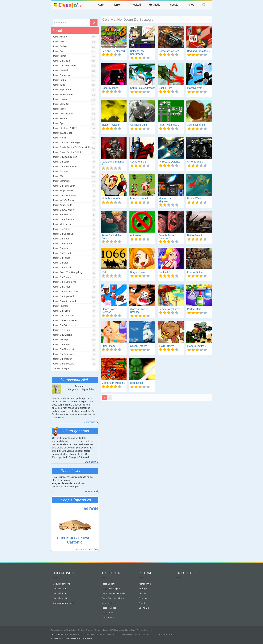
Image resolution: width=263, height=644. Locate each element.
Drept (142, 603)
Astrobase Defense (170, 162)
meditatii (136, 5)
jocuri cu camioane (64, 354)
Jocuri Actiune (60, 37)
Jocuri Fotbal (59, 80)
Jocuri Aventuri (60, 41)
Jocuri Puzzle (60, 118)
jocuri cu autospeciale (65, 301)
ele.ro (118, 634)
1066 (104, 272)
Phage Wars (194, 199)
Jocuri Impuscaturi (62, 90)
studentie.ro (160, 634)
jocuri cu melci (61, 248)
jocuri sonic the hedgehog (67, 272)
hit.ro (124, 634)
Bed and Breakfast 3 (113, 51)
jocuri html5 (59, 138)
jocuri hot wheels (62, 215)
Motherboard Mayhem (166, 200)
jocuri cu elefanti (62, 253)
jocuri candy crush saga (66, 142)
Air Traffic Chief (139, 125)
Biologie (143, 589)
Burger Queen (138, 272)
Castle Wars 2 (138, 162)
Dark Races (137, 383)
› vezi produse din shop (86, 549)
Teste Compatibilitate (113, 598)
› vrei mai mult (91, 462)
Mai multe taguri (61, 368)
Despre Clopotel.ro (58, 630)
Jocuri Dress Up (61, 75)
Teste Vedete (109, 584)
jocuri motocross (62, 224)
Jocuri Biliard (59, 56)
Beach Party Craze (169, 309)
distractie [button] (156, 5)
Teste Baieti (108, 617)
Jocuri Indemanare (63, 94)
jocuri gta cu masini (64, 210)
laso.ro (130, 634)
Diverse (143, 598)
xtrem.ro (169, 634)
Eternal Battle (195, 272)
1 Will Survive (166, 346)
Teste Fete (107, 613)
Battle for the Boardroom (137, 52)
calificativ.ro (85, 634)
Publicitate (72, 630)
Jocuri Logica (60, 99)
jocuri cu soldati (62, 267)
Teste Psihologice (111, 589)
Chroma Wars (195, 162)
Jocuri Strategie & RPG (65, 128)
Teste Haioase (109, 608)
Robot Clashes (110, 88)
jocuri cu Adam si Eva (65, 157)
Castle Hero (165, 88)
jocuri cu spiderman (64, 219)
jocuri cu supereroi (63, 296)
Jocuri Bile (58, 51)
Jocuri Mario (59, 109)
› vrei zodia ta (91, 422)
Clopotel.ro (68, 5)
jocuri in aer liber (62, 133)
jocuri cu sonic (61, 162)
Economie (144, 608)
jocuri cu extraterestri (64, 325)
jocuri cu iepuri (61, 239)
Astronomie (145, 584)
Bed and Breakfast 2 (199, 51)
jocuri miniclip (60, 340)
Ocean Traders (139, 346)
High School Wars (112, 199)
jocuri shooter (60, 306)
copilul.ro (95, 634)
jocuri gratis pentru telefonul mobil (72, 147)
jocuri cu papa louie (64, 186)
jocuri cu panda (62, 258)
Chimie (142, 593)
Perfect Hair (194, 309)
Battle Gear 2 (195, 235)
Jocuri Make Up (61, 104)
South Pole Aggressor (142, 88)
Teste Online (112, 573)
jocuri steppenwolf (63, 190)
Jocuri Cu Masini (62, 61)
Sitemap (89, 630)
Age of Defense (196, 125)
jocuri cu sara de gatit (65, 291)
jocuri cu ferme (62, 311)
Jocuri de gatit (61, 598)
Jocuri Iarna (59, 85)
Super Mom (108, 346)
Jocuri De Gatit (61, 70)
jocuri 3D (58, 176)
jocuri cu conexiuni (63, 234)
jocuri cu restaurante (65, 320)
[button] (204, 5)
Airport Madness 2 (169, 125)
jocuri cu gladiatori (63, 349)
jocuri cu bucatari (62, 277)
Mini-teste (107, 603)
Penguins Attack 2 (140, 199)
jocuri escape (60, 171)
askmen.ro (74, 634)
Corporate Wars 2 (169, 51)
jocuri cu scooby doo (65, 166)
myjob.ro (150, 634)
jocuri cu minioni (62, 287)
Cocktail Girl (165, 272)
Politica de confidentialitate (124, 630)
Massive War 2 (196, 88)
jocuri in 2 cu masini (64, 200)
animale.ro (64, 634)
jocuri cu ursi (60, 263)
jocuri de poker (61, 229)
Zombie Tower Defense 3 (167, 237)
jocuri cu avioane (62, 335)
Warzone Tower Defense (139, 311)
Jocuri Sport (59, 123)
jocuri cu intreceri (62, 359)
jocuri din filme (61, 330)
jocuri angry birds (62, 205)
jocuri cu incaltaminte (64, 282)
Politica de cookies (145, 630)
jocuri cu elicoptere (63, 364)
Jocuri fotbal (60, 593)
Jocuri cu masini (62, 584)
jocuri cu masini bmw (64, 195)
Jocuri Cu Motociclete (64, 65)
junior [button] (119, 5)
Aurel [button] (102, 5)
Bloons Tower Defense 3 (109, 311)
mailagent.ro (139, 634)
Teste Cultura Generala (113, 593)
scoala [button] (175, 5)
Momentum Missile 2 (113, 383)
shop (191, 5)
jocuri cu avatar (61, 344)
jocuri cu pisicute (62, 243)
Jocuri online (64, 573)
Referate (146, 573)
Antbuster (136, 235)
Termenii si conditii (103, 630)
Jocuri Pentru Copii (63, 114)
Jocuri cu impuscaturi (64, 603)
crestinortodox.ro (107, 634)
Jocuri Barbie (60, 46)
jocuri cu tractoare (63, 316)
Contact (81, 630)
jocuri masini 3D (62, 181)
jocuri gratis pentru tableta (67, 152)
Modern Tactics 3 (197, 346)
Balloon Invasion (111, 125)
